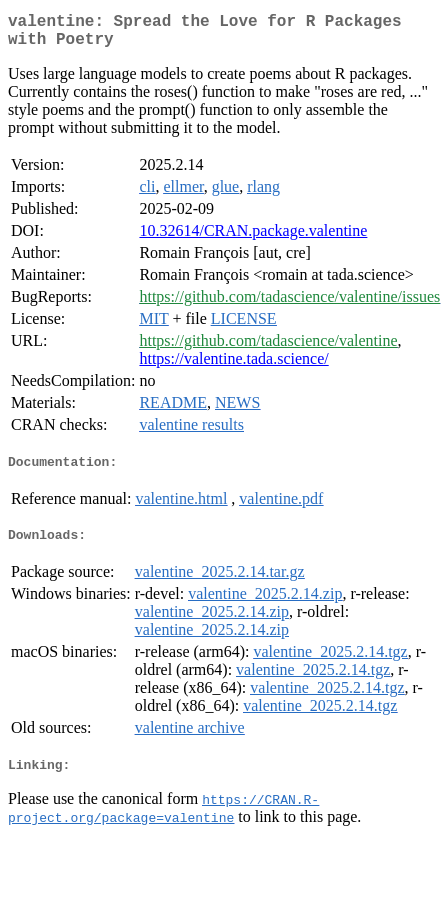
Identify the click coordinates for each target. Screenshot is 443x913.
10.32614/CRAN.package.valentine (253, 238)
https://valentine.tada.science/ (233, 366)
